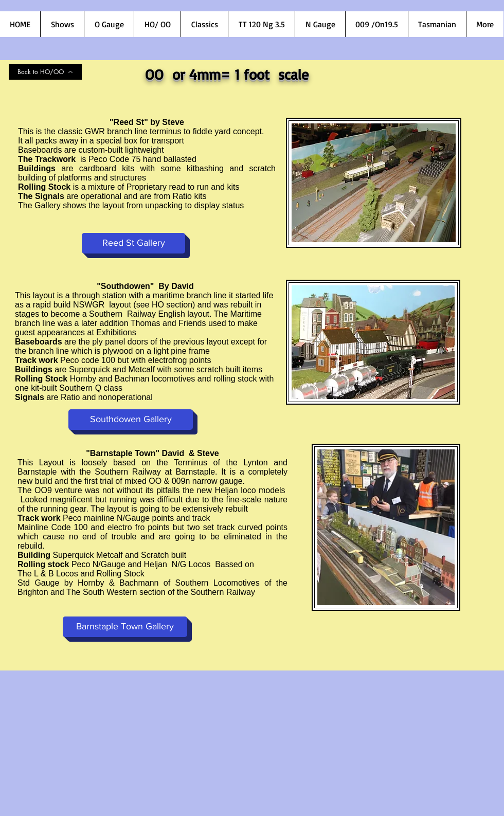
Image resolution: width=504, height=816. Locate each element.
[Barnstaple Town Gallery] (125, 627)
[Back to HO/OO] (45, 72)
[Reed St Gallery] (133, 243)
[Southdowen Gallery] (131, 420)
